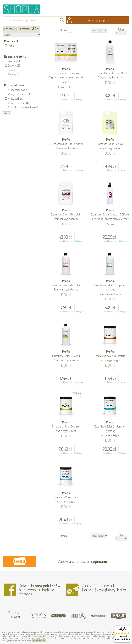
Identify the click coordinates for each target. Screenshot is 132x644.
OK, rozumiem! (39, 641)
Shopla (24, 9)
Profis (66, 76)
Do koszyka (79, 100)
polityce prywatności (23, 641)
